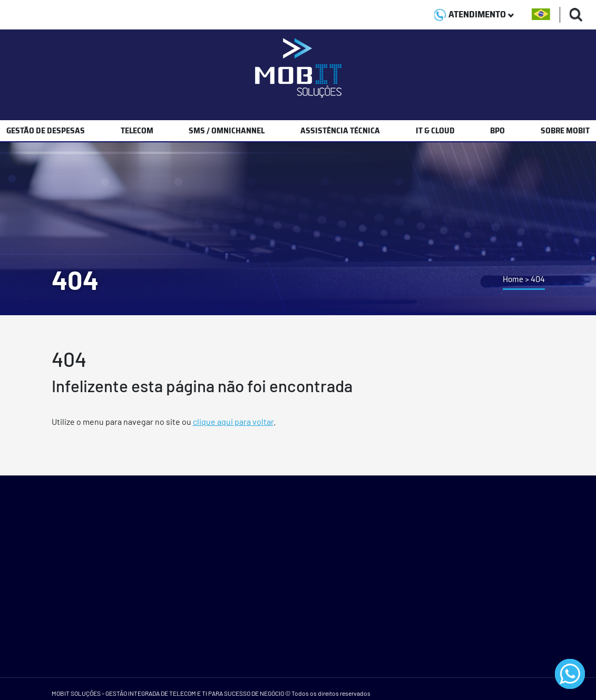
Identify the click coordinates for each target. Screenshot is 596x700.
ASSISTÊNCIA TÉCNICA (340, 130)
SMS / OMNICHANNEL (227, 130)
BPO (497, 130)
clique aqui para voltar (233, 421)
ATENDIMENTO (474, 14)
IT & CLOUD (435, 130)
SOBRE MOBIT (565, 130)
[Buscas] (576, 14)
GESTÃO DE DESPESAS (46, 130)
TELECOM (137, 130)
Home (513, 279)
